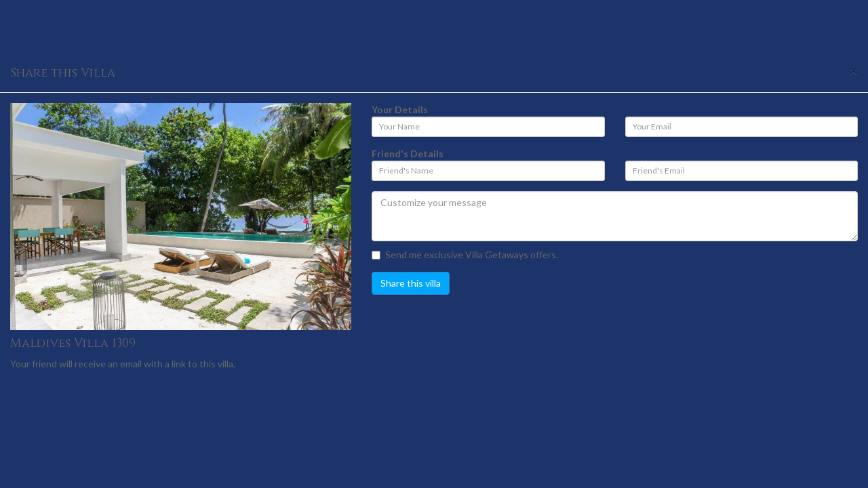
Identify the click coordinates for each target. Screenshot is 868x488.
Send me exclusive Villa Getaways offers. (465, 255)
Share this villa (411, 283)
